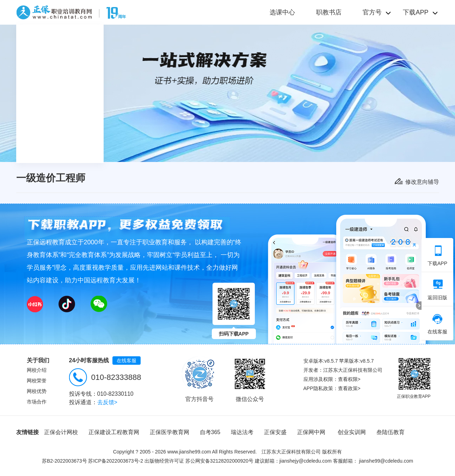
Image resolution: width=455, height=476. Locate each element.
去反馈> (107, 402)
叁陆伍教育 (391, 432)
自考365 (210, 432)
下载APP (437, 256)
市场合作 (37, 402)
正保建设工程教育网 (114, 432)
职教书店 (329, 12)
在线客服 (127, 361)
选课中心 (282, 12)
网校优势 (37, 391)
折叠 (419, 306)
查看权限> (349, 379)
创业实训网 (352, 432)
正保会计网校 (61, 432)
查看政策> (349, 388)
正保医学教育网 (170, 432)
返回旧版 (437, 290)
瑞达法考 (242, 432)
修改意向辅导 (422, 182)
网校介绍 (37, 370)
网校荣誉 (37, 381)
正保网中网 (311, 432)
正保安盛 (275, 432)
